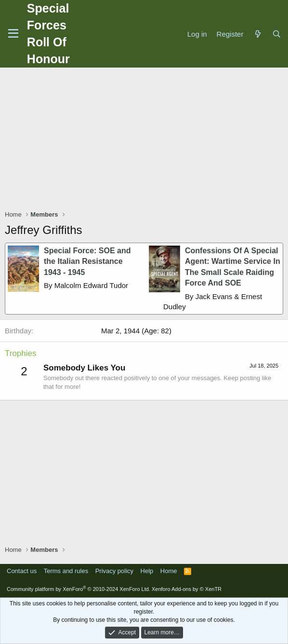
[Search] (277, 34)
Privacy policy (114, 571)
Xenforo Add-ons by (187, 589)
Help (147, 571)
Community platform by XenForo (79, 589)
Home (169, 571)
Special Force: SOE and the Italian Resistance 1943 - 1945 (87, 261)
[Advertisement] (146, 140)
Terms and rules (66, 571)
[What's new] (257, 34)
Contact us (22, 571)
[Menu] (13, 34)
